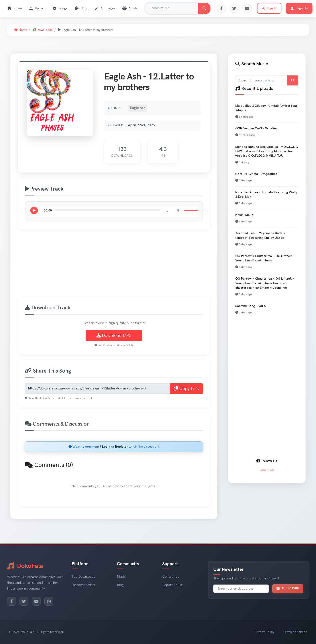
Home (14, 8)
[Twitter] (24, 601)
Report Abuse (173, 585)
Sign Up (299, 8)
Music (121, 577)
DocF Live (267, 470)
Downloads (43, 30)
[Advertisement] (151, 266)
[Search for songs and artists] (267, 80)
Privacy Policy (264, 632)
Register (122, 447)
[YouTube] (36, 601)
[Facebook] (12, 601)
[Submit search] (293, 80)
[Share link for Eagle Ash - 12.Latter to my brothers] (97, 389)
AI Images (105, 8)
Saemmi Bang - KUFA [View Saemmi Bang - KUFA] (250, 306)
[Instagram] (49, 601)
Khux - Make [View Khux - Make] (244, 215)
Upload (37, 8)
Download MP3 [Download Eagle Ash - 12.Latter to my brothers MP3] (114, 336)
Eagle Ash (138, 108)
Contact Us (171, 577)
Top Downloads (83, 577)
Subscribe (288, 589)
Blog (81, 8)
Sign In (269, 8)
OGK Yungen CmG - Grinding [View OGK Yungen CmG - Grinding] (256, 128)
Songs (60, 8)
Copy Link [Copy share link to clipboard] (186, 389)
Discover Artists (83, 585)
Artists (130, 8)
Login (106, 447)
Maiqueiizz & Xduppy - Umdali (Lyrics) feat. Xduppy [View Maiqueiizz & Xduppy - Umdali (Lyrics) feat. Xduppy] (267, 108)
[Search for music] (204, 8)
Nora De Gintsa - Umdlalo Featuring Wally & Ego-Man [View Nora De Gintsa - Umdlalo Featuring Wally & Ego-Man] (266, 195)
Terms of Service (295, 632)
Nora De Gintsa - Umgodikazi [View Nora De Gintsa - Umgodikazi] (257, 174)
